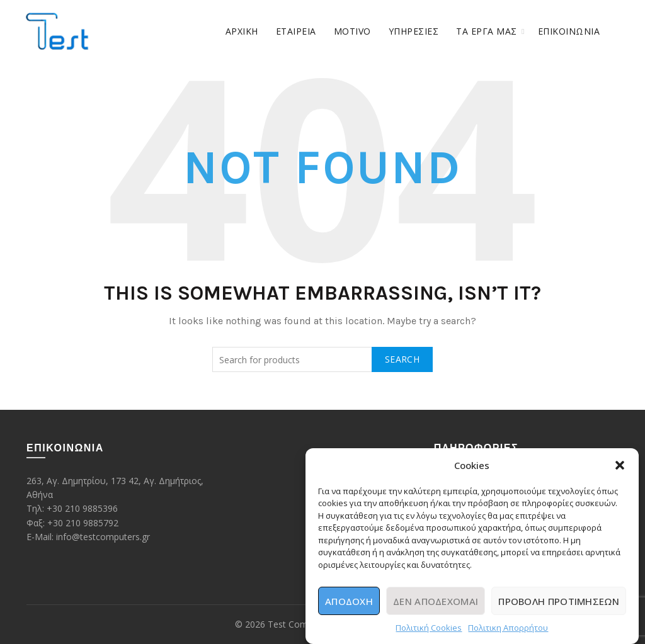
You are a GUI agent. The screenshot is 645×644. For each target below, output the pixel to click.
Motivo (352, 31)
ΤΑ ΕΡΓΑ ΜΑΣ (487, 31)
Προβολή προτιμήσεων (559, 602)
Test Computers (301, 624)
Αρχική (242, 31)
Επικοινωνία (569, 31)
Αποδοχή (349, 602)
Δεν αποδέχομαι (436, 602)
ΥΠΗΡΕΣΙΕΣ (414, 31)
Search (402, 359)
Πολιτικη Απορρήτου (508, 629)
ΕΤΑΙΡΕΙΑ (296, 31)
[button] (620, 466)
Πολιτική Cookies (429, 629)
